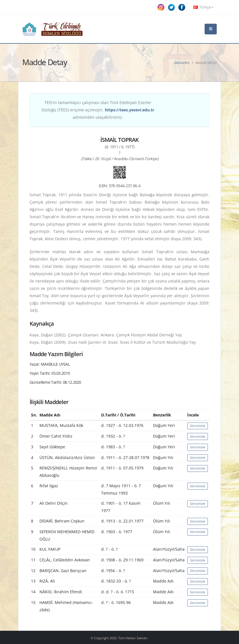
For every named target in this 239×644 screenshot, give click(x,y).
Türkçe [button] (203, 7)
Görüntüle (198, 426)
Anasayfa (182, 63)
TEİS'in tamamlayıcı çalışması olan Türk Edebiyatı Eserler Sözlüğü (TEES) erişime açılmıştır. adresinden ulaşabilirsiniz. (98, 110)
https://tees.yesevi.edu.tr (130, 110)
